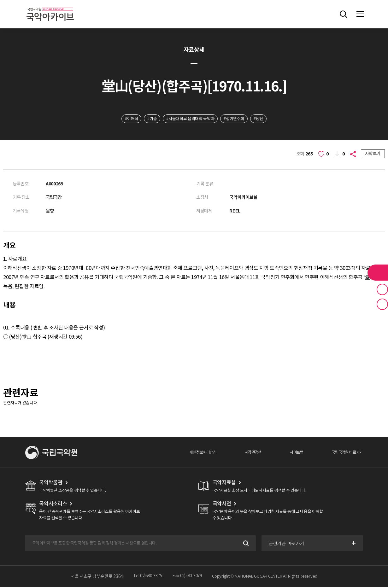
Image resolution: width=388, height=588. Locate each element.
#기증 (148, 119)
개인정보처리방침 (196, 453)
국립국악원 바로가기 (346, 453)
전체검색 (344, 14)
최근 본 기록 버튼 (382, 304)
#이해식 (125, 119)
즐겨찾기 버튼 (382, 289)
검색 (244, 544)
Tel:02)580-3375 (146, 577)
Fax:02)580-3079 (189, 577)
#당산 (265, 119)
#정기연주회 (238, 119)
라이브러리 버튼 (378, 272)
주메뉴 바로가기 (0, 0)
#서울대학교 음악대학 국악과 (190, 119)
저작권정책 (248, 453)
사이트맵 (293, 453)
